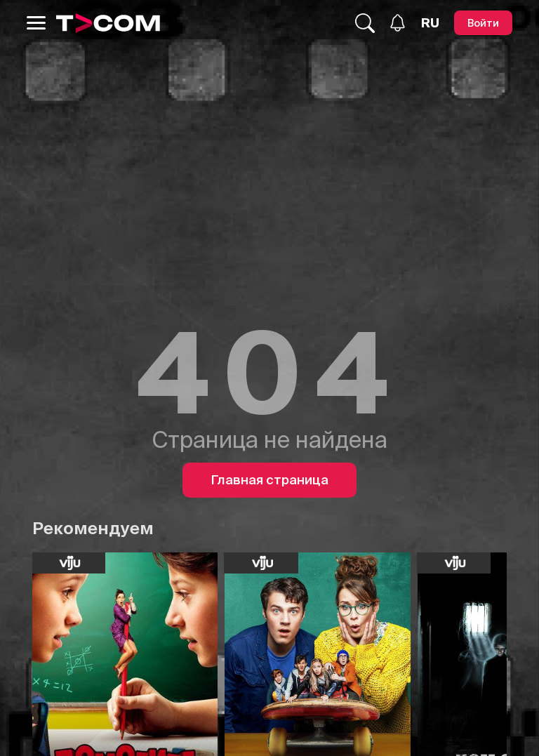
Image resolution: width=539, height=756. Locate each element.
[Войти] (483, 23)
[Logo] (108, 23)
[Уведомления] (398, 23)
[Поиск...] (365, 23)
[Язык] (430, 23)
